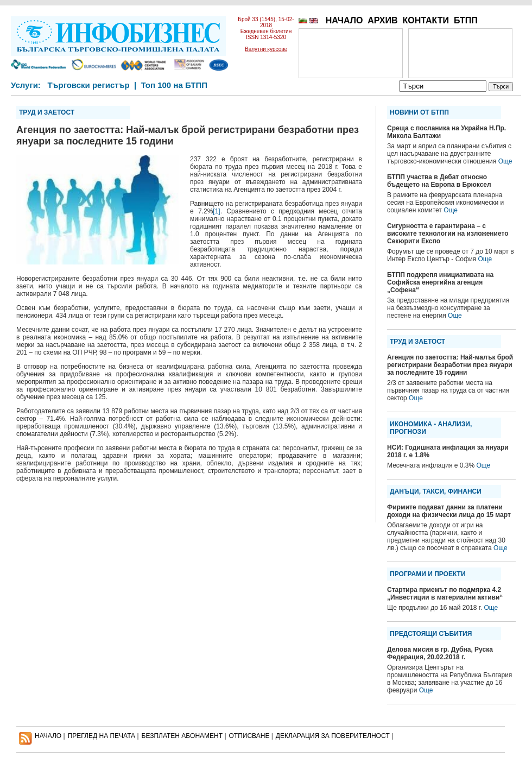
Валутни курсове (266, 49)
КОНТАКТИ (426, 20)
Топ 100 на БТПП (175, 85)
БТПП (466, 20)
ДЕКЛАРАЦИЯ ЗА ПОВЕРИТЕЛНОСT (333, 736)
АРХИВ (382, 20)
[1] (216, 211)
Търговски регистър (88, 85)
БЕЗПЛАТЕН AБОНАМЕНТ (182, 736)
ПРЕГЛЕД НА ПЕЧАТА (102, 736)
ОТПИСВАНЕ (249, 736)
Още (505, 161)
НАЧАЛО (344, 20)
